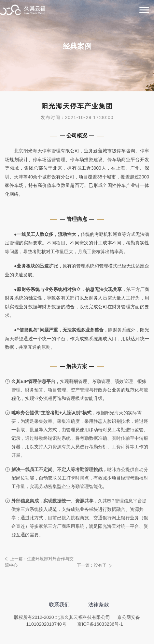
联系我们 (59, 605)
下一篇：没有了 (91, 565)
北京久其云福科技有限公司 (23, 10)
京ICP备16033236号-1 (100, 624)
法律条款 (99, 605)
